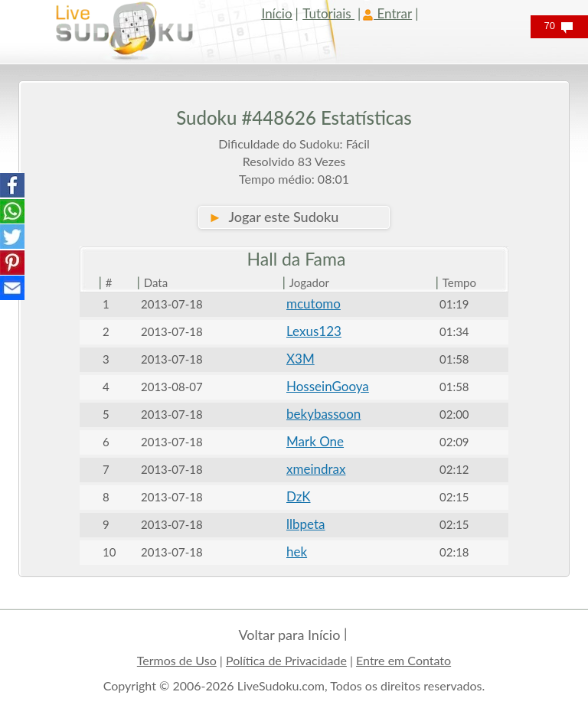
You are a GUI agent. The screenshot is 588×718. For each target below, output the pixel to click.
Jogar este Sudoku (273, 217)
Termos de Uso (177, 660)
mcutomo (314, 304)
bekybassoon (323, 414)
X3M (301, 359)
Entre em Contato (403, 660)
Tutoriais (328, 13)
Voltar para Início (289, 635)
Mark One (315, 441)
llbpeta (306, 524)
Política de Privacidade (286, 660)
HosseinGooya (328, 386)
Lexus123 (314, 331)
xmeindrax (316, 469)
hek (297, 552)
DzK (299, 496)
